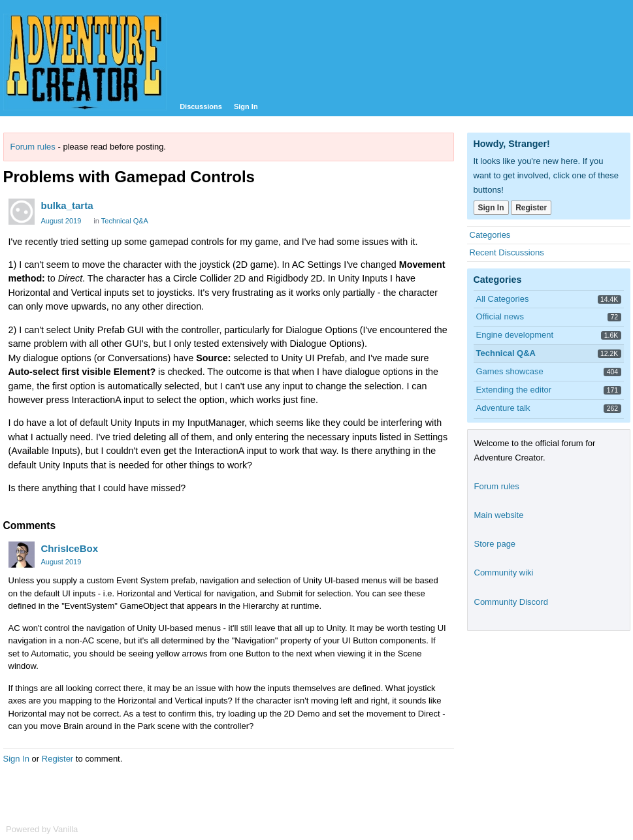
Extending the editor (514, 390)
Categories (490, 235)
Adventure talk (503, 408)
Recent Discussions (507, 252)
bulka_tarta (67, 205)
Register (57, 759)
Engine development (515, 335)
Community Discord (511, 602)
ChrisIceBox (70, 548)
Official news (500, 316)
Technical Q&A (125, 221)
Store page (495, 544)
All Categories (503, 299)
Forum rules (33, 147)
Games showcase (510, 371)
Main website (499, 515)
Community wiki (504, 573)
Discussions (201, 106)
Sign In (246, 106)
